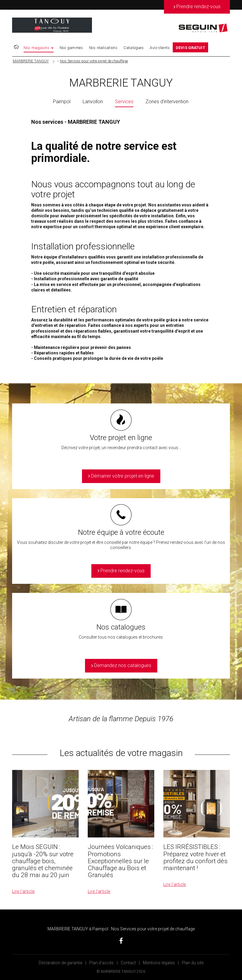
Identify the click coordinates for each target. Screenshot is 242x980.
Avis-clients (160, 48)
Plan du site (193, 963)
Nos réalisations (103, 48)
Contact (128, 963)
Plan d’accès (101, 963)
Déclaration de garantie (60, 963)
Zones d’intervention (167, 102)
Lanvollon (93, 102)
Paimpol (62, 102)
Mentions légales (159, 963)
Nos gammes (71, 48)
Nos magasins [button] (39, 48)
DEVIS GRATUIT (190, 48)
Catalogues (134, 48)
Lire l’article (23, 891)
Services (124, 102)
